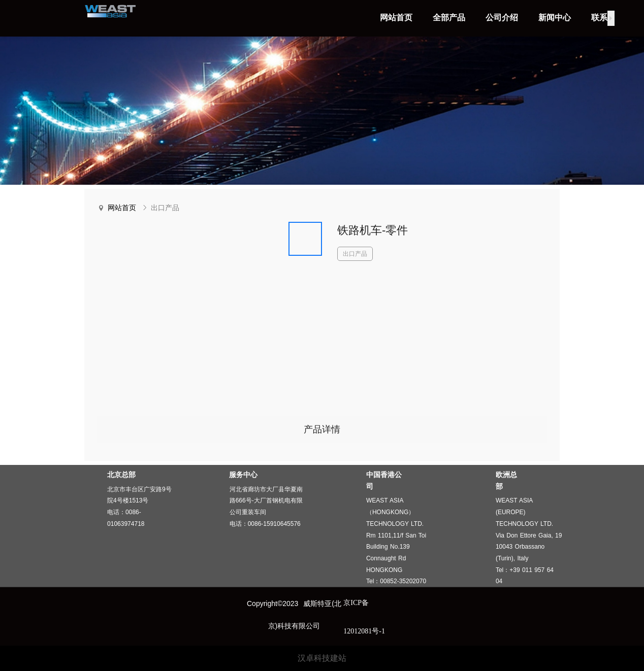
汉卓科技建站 (322, 658)
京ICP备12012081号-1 (364, 617)
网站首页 (396, 18)
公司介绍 (502, 18)
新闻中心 (555, 18)
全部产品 (449, 18)
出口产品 (165, 208)
